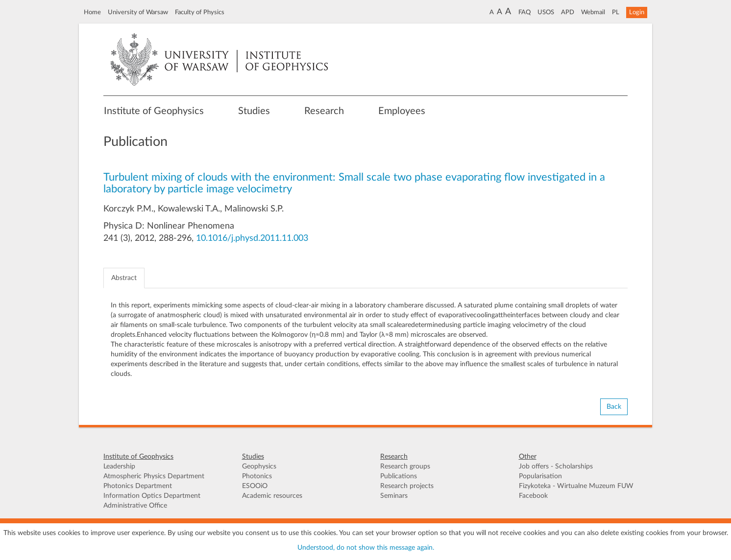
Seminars (394, 496)
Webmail (593, 12)
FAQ (524, 12)
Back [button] (614, 407)
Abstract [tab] (124, 278)
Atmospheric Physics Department (154, 476)
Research (324, 111)
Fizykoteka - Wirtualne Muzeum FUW (576, 486)
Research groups (405, 467)
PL (616, 12)
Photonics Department (138, 486)
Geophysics (259, 467)
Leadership (119, 467)
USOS (546, 12)
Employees (402, 111)
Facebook (533, 496)
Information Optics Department (152, 496)
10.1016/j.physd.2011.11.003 (252, 238)
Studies (254, 111)
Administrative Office (135, 506)
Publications (399, 476)
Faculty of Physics (200, 12)
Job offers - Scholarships (556, 467)
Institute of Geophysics (154, 111)
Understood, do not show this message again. (366, 548)
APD (568, 12)
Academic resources (272, 496)
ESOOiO (255, 486)
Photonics (257, 476)
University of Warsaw (138, 12)
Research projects (407, 486)
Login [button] (637, 12)
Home (92, 12)
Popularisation (540, 476)
